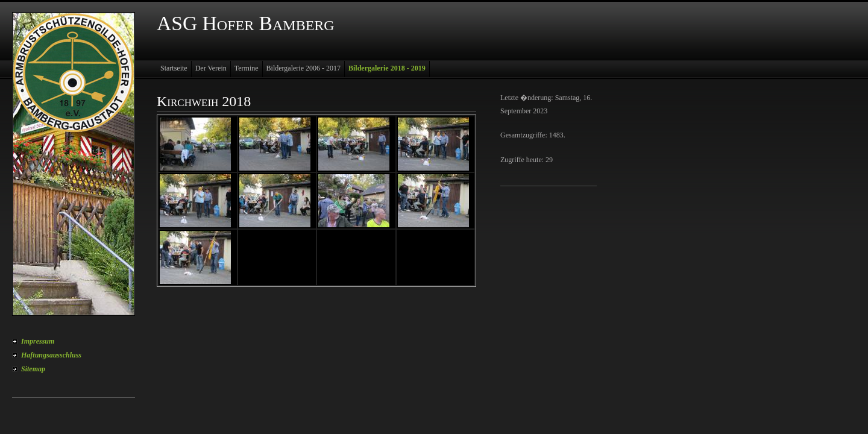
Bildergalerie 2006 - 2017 (303, 68)
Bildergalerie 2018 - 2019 (387, 68)
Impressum (38, 341)
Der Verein (211, 68)
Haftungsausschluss (51, 355)
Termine (247, 68)
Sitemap (33, 369)
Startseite (174, 68)
